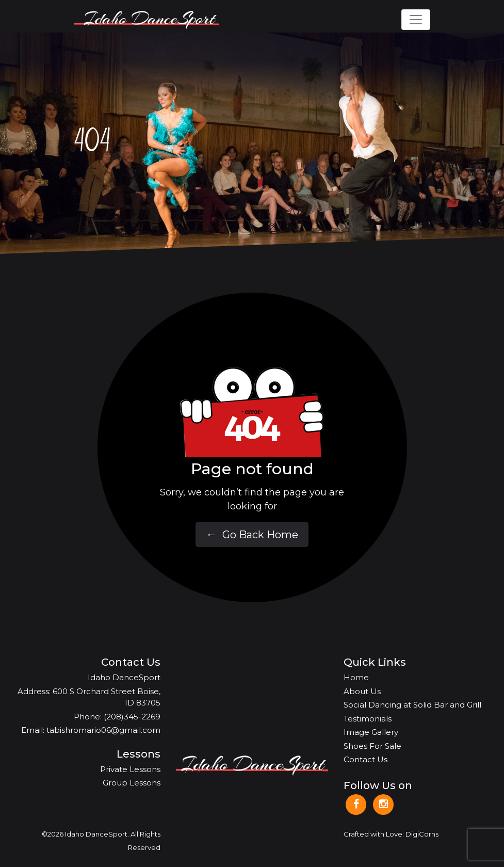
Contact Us (365, 759)
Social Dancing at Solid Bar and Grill (412, 705)
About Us (362, 691)
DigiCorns (422, 834)
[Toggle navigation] (416, 20)
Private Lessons (130, 769)
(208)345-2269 (132, 717)
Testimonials (368, 719)
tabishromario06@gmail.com (103, 730)
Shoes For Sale (372, 746)
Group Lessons (132, 783)
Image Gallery (371, 732)
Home (356, 677)
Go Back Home (252, 535)
